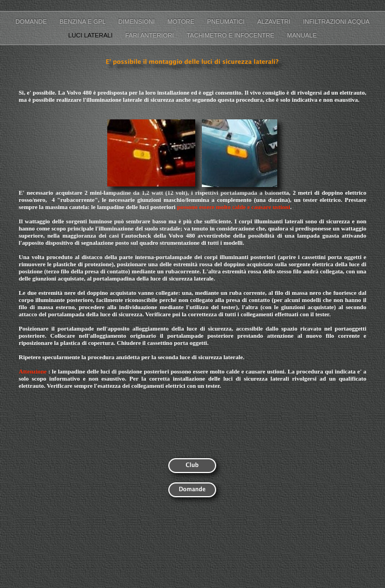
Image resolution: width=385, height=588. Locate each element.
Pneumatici (227, 21)
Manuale (302, 35)
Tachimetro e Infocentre (231, 35)
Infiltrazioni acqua (336, 21)
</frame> (328, 478)
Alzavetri (275, 21)
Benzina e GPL (83, 21)
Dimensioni (137, 21)
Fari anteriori (150, 35)
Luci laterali (91, 35)
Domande (32, 21)
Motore (182, 21)
